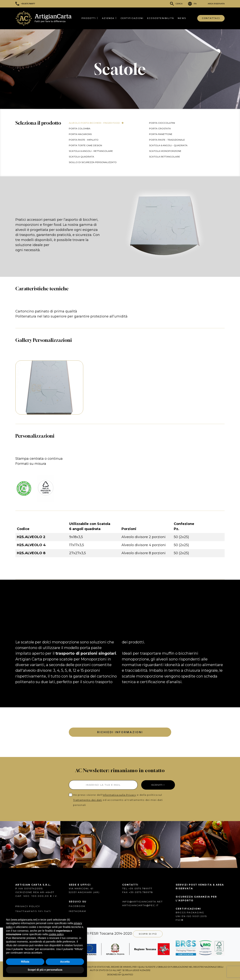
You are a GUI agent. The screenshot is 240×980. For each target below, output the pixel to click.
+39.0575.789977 (28, 4)
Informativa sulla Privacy (119, 795)
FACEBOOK (77, 906)
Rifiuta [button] (25, 962)
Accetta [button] (65, 962)
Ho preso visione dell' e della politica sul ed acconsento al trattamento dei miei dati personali (118, 800)
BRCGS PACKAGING (190, 912)
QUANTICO (127, 975)
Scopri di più (148, 934)
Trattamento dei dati (88, 800)
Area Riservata (216, 4)
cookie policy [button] (56, 934)
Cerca (179, 4)
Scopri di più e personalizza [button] (45, 970)
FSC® (180, 920)
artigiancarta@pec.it (140, 905)
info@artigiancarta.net (142, 902)
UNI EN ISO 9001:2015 (191, 916)
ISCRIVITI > (158, 785)
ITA (195, 4)
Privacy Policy (28, 906)
